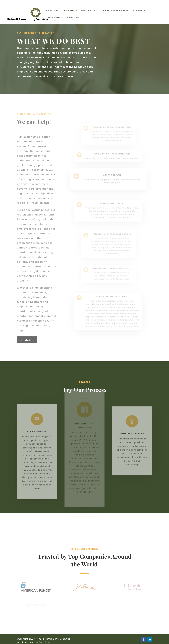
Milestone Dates (90, 11)
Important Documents (114, 11)
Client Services (53, 18)
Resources (137, 11)
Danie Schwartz (46, 642)
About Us (50, 11)
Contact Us (73, 18)
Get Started (27, 340)
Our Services (68, 11)
